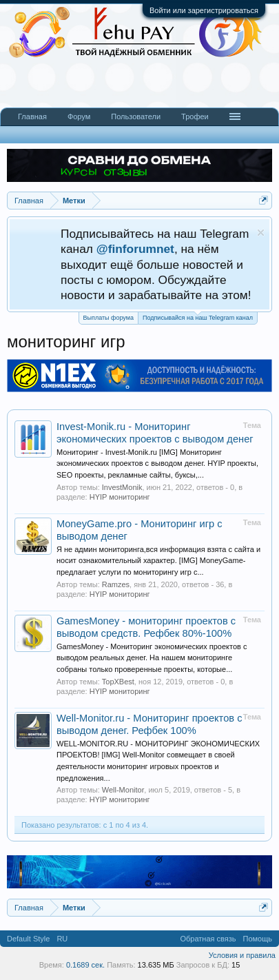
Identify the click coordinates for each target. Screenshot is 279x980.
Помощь (258, 939)
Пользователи (136, 116)
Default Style (28, 939)
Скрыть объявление (261, 233)
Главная (32, 116)
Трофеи (195, 116)
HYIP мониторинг (120, 497)
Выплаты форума (108, 318)
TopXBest (118, 682)
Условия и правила (242, 955)
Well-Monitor (123, 790)
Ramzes (116, 584)
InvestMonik (122, 487)
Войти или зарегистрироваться (204, 10)
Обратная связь (208, 939)
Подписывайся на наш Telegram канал (198, 317)
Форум (79, 116)
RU (62, 939)
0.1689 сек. (85, 965)
